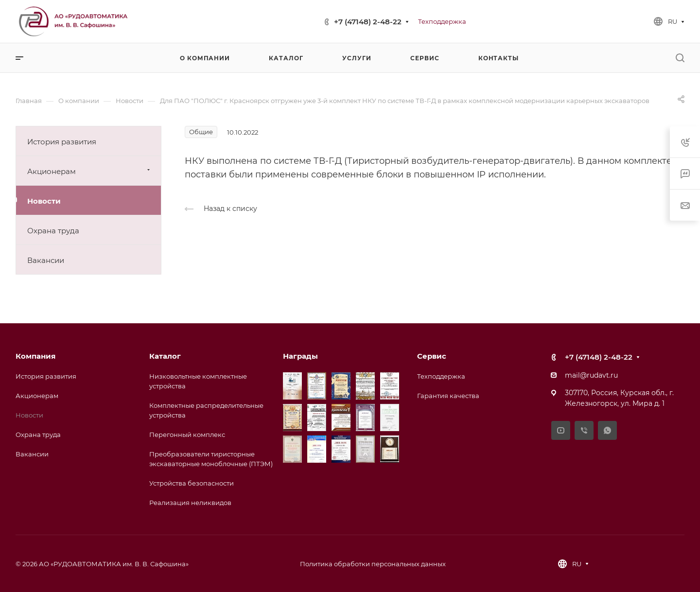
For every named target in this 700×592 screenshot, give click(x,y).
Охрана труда (53, 231)
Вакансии (46, 260)
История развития (62, 142)
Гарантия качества (448, 396)
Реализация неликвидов (190, 503)
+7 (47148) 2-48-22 (368, 22)
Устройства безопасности (192, 483)
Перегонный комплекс (187, 435)
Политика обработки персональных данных (373, 564)
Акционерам (90, 171)
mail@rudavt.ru (591, 375)
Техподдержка (441, 376)
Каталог (165, 356)
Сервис (432, 356)
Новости (44, 201)
